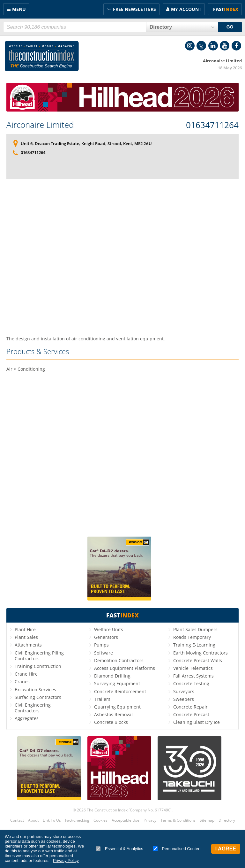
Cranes (22, 682)
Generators (106, 637)
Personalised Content (177, 849)
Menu (19, 9)
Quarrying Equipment (117, 707)
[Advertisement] (122, 255)
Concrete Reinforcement (120, 691)
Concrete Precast (191, 714)
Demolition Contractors (119, 660)
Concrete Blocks (111, 722)
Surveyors (184, 691)
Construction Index (42, 56)
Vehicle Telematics (193, 668)
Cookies (100, 820)
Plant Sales (26, 637)
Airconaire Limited (40, 125)
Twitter (201, 46)
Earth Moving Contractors (200, 653)
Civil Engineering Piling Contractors (39, 656)
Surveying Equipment (117, 683)
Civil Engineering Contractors (33, 708)
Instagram (190, 46)
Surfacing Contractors (38, 697)
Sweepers (184, 699)
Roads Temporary (192, 637)
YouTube (225, 46)
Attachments (28, 645)
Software (104, 653)
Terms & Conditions (178, 820)
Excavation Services (35, 690)
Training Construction (38, 666)
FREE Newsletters (134, 9)
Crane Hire (26, 674)
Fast (226, 9)
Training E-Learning (194, 645)
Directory (227, 820)
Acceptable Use (126, 820)
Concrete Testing (191, 683)
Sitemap (207, 820)
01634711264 (212, 125)
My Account (186, 9)
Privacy (150, 820)
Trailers (102, 699)
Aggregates (27, 718)
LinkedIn (213, 46)
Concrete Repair (190, 707)
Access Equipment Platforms (125, 668)
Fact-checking (77, 820)
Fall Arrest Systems (193, 676)
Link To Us (52, 820)
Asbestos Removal (113, 714)
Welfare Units (109, 629)
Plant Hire (25, 629)
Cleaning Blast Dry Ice (197, 722)
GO (230, 27)
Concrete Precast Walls (198, 660)
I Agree (226, 849)
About (33, 820)
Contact (17, 820)
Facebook (236, 46)
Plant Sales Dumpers (195, 629)
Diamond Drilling (112, 676)
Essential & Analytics (119, 849)
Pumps (101, 645)
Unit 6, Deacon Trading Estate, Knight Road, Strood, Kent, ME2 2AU (86, 143)
